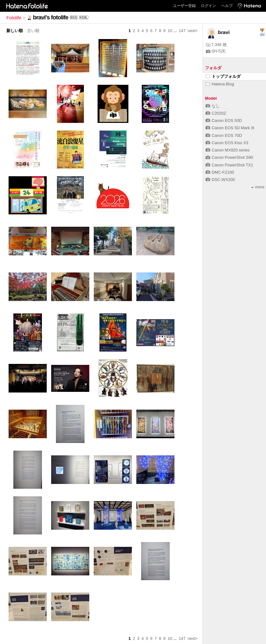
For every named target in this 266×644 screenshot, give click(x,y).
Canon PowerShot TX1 (229, 165)
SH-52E (216, 51)
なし (213, 106)
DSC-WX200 (220, 180)
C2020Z (216, 113)
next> (193, 31)
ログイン (208, 6)
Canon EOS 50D (224, 121)
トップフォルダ (223, 76)
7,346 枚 (216, 45)
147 (182, 31)
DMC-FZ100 (220, 172)
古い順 (33, 31)
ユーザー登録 (184, 6)
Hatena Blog (220, 84)
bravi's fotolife (51, 17)
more (258, 187)
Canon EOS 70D (224, 135)
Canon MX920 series (228, 150)
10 (170, 31)
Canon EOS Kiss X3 (227, 143)
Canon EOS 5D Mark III (230, 128)
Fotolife (14, 18)
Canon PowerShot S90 (229, 157)
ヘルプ (227, 6)
